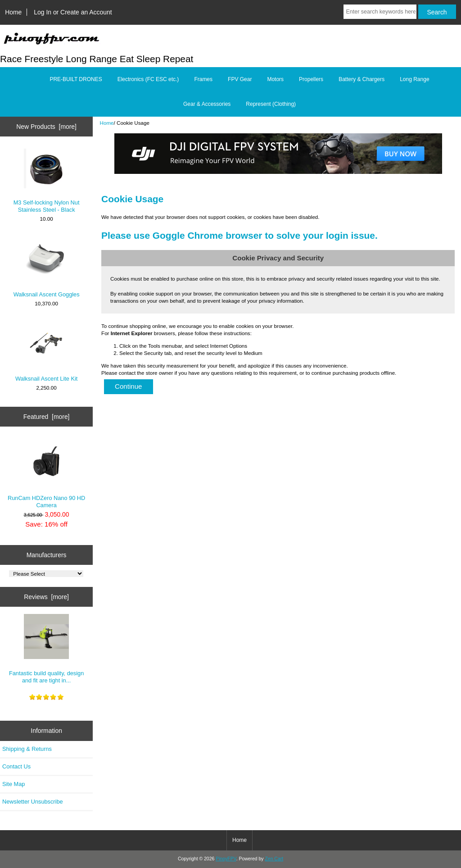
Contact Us (16, 766)
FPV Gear (240, 79)
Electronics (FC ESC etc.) (148, 79)
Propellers (311, 79)
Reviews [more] (46, 597)
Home (13, 12)
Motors (275, 79)
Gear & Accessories (207, 104)
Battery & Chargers (362, 79)
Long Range (414, 79)
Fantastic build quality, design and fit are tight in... (46, 649)
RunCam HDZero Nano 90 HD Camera (46, 474)
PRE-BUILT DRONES (76, 79)
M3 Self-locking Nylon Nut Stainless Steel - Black (47, 181)
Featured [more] (47, 417)
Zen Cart (274, 859)
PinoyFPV (226, 859)
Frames (203, 79)
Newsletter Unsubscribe (33, 802)
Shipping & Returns (27, 749)
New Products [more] (46, 127)
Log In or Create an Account (73, 12)
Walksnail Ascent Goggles (47, 266)
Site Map (14, 784)
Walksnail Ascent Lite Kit (46, 351)
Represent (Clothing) (271, 104)
